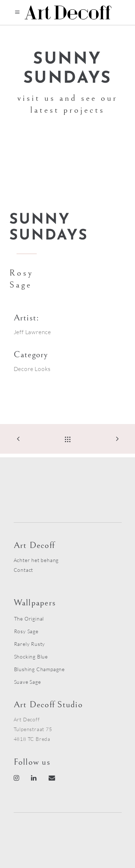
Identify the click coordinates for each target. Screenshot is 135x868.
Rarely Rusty (30, 644)
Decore (24, 369)
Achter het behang (36, 560)
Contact (24, 570)
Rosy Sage (26, 631)
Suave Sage (28, 682)
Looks (43, 369)
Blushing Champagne (39, 669)
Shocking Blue (31, 657)
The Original (29, 619)
